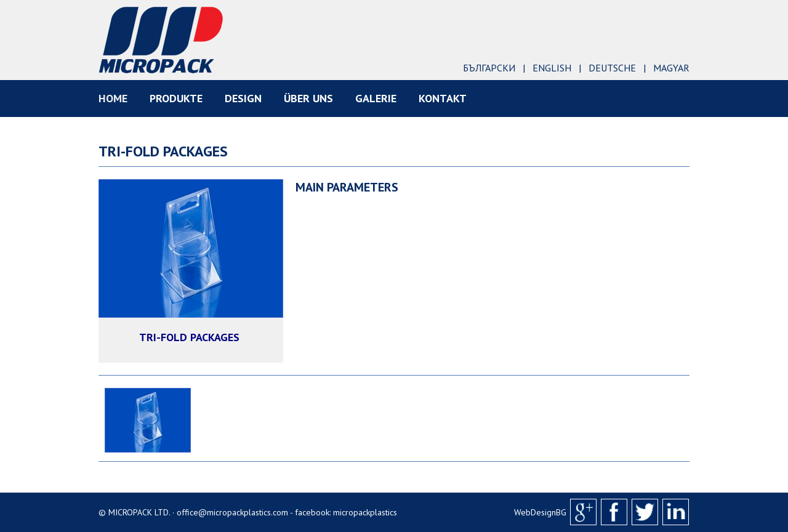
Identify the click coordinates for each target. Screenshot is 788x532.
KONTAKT (443, 98)
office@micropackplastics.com (232, 512)
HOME (113, 98)
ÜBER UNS (308, 98)
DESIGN (243, 98)
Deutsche (612, 68)
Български (489, 68)
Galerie (376, 98)
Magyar (671, 68)
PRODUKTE (176, 98)
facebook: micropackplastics (346, 512)
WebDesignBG (540, 512)
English (552, 68)
